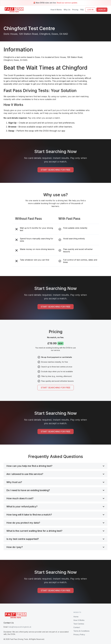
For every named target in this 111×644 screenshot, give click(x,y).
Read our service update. (67, 3)
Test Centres (79, 624)
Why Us (67, 10)
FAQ (82, 10)
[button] (55, 466)
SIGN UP (102, 10)
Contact (77, 627)
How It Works (56, 10)
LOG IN (90, 10)
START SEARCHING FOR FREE (56, 170)
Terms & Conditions (81, 631)
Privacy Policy (79, 635)
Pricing (75, 10)
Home (76, 617)
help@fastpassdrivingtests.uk (20, 627)
